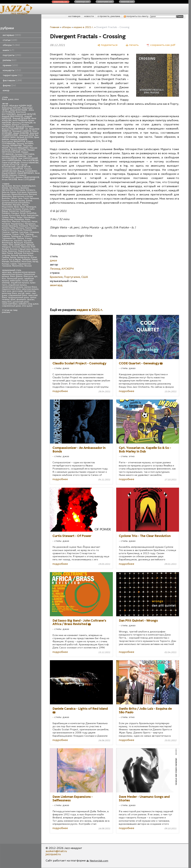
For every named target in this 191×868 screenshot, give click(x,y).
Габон (14, 198)
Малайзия (19, 220)
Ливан (13, 217)
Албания (18, 253)
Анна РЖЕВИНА (20, 120)
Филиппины (18, 266)
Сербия (14, 232)
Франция (18, 243)
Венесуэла (7, 196)
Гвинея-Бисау (23, 257)
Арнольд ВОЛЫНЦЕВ (22, 123)
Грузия (22, 201)
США (22, 234)
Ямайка (5, 249)
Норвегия (23, 226)
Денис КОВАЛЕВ (21, 133)
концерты (12, 70)
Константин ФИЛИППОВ (13, 142)
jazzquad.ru (53, 854)
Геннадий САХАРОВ (22, 131)
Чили (11, 245)
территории (13, 75)
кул (36, 276)
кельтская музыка (30, 289)
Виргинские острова (23, 196)
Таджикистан (24, 264)
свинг (28, 293)
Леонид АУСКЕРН (25, 144)
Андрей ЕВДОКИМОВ (13, 116)
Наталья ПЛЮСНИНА (24, 154)
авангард (7, 272)
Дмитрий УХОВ (27, 135)
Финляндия (7, 243)
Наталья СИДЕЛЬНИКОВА (14, 156)
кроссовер (17, 291)
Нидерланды (17, 224)
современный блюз (18, 295)
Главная (55, 27)
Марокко (6, 222)
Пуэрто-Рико (8, 230)
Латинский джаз (15, 279)
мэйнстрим (15, 281)
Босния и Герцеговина (21, 249)
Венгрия (33, 194)
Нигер (35, 262)
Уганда (28, 238)
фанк (13, 300)
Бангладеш (20, 190)
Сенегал (6, 232)
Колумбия (31, 213)
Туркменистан (9, 238)
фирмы (9, 85)
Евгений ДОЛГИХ (25, 137)
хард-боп (7, 302)
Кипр (4, 251)
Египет (34, 257)
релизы (10, 60)
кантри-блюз (31, 287)
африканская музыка (12, 274)
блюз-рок (28, 276)
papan (5, 106)
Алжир (5, 188)
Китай (23, 213)
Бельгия (6, 192)
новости (89, 16)
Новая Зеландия (10, 226)
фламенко (21, 300)
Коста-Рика (14, 215)
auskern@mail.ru (56, 851)
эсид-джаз (33, 304)
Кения (36, 249)
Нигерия (6, 224)
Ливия (34, 260)
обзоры (11, 45)
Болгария (22, 192)
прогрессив (30, 291)
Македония (8, 220)
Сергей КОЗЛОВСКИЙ (15, 166)
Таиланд (29, 234)
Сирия (13, 264)
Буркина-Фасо (26, 255)
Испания (17, 209)
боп (4, 279)
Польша (20, 228)
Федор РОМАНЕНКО (27, 171)
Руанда (6, 264)
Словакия (34, 232)
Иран (22, 207)
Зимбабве (7, 205)
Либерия (26, 260)
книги (8, 50)
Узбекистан (7, 241)
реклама (6, 312)
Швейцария (20, 245)
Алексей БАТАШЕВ (19, 110)
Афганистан (8, 190)
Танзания (7, 266)
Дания (29, 201)
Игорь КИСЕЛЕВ (9, 180)
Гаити (26, 198)
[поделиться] (107, 45)
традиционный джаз (19, 297)
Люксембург (29, 217)
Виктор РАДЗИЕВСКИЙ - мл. (15, 129)
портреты (12, 55)
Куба (23, 215)
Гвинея (13, 257)
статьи (10, 40)
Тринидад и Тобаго (21, 236)
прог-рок (7, 291)
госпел (25, 281)
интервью (12, 35)
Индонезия (7, 207)
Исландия (7, 209)
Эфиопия (25, 247)
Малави (6, 262)
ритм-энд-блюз (9, 293)
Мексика (16, 222)
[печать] (132, 45)
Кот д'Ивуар (15, 260)
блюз (4, 99)
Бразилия (32, 192)
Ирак (16, 207)
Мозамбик (15, 262)
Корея (5, 215)
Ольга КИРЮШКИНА (11, 160)
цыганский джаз (21, 302)
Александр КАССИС (11, 108)
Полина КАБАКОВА (30, 163)
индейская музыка (20, 283)
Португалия (31, 228)
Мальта (35, 251)
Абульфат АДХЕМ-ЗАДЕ (21, 106)
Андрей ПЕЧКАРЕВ (22, 118)
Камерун (6, 213)
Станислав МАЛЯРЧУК (12, 169)
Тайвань (6, 236)
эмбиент (23, 304)
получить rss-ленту (136, 16)
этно (17, 99)
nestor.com (61, 2)
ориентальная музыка (13, 287)
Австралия (7, 186)
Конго (5, 260)
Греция (14, 201)
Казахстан (14, 211)
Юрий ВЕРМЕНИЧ (26, 173)
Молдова (26, 222)
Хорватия (28, 243)
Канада (15, 213)
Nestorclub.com (99, 861)
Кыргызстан (32, 215)
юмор (6, 90)
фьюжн (31, 300)
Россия (19, 230)
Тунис (35, 236)
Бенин (13, 192)
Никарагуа (30, 224)
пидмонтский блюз (11, 289)
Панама (6, 228)
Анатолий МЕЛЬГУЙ (26, 114)
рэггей (21, 293)
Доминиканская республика (16, 203)
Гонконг (6, 201)
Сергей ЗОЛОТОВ (11, 165)
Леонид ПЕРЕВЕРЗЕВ (12, 146)
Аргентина (14, 188)
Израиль (17, 205)
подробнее (60, 391)
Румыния (28, 230)
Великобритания (20, 194)
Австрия (17, 186)
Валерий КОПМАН (25, 127)
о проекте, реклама (109, 16)
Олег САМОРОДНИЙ (28, 158)
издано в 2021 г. (84, 27)
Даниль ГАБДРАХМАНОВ (27, 177)
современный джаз (11, 306)
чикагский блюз (10, 304)
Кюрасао (12, 251)
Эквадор (6, 247)
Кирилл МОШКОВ (19, 140)
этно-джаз (27, 306)
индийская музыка (17, 285)
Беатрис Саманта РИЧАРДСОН (15, 126)
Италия (25, 209)
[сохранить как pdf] (161, 45)
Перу (13, 228)
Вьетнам (6, 198)
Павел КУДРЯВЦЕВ (11, 163)
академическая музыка (24, 272)
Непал (34, 222)
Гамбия (5, 257)
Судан (15, 234)
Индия (25, 205)
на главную (74, 16)
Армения (25, 188)
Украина (18, 241)
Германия (34, 198)
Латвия (5, 217)
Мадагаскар (24, 251)
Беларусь (31, 190)
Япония (28, 266)
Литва (19, 217)
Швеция (30, 245)
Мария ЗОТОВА (19, 150)
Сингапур (24, 232)
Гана (20, 198)
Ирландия (31, 207)
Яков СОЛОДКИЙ (26, 180)
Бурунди (6, 194)
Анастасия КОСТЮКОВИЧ (14, 113)
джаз (11, 99)
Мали (27, 220)
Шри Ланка (7, 253)
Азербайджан (29, 186)
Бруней (15, 255)
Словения (7, 234)
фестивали (12, 80)
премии (10, 65)
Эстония (16, 247)
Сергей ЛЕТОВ (23, 167)
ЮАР (33, 247)
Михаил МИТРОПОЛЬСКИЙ (18, 151)
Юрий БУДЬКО (9, 173)
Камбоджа (25, 211)
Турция (20, 238)
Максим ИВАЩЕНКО (19, 148)
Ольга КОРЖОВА (30, 160)
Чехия (5, 245)
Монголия (26, 262)
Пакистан (34, 226)
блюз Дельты (16, 276)
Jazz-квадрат (19, 13)
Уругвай (27, 241)
